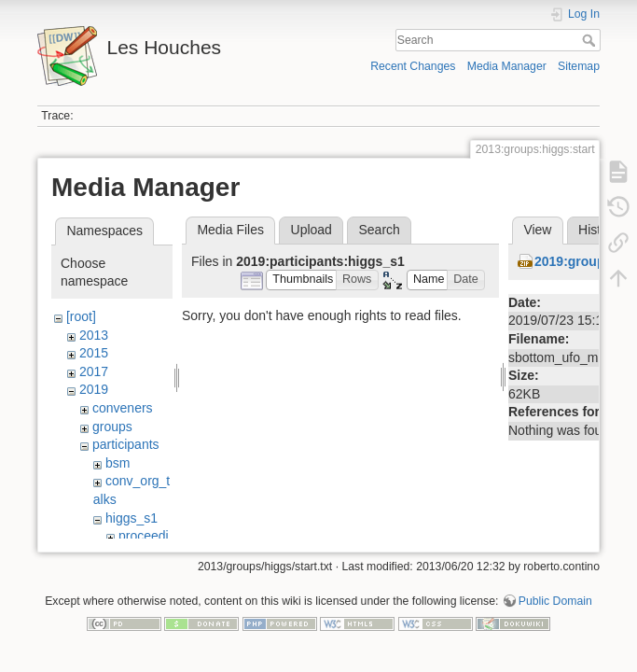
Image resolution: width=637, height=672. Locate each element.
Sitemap (579, 66)
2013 (94, 335)
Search (591, 40)
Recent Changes (413, 66)
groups (112, 427)
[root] (81, 316)
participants (126, 444)
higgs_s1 (132, 518)
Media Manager (507, 66)
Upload (312, 230)
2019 (94, 389)
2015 (94, 353)
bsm (118, 463)
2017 (94, 371)
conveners (123, 408)
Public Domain (555, 610)
